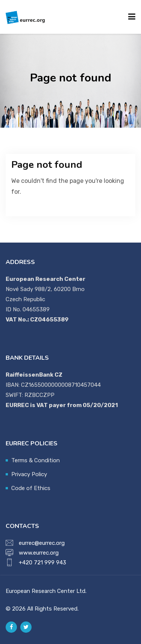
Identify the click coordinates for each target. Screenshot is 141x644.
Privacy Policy (29, 474)
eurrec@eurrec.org (42, 543)
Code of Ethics (31, 488)
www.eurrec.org (39, 553)
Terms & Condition (36, 460)
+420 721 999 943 (42, 563)
